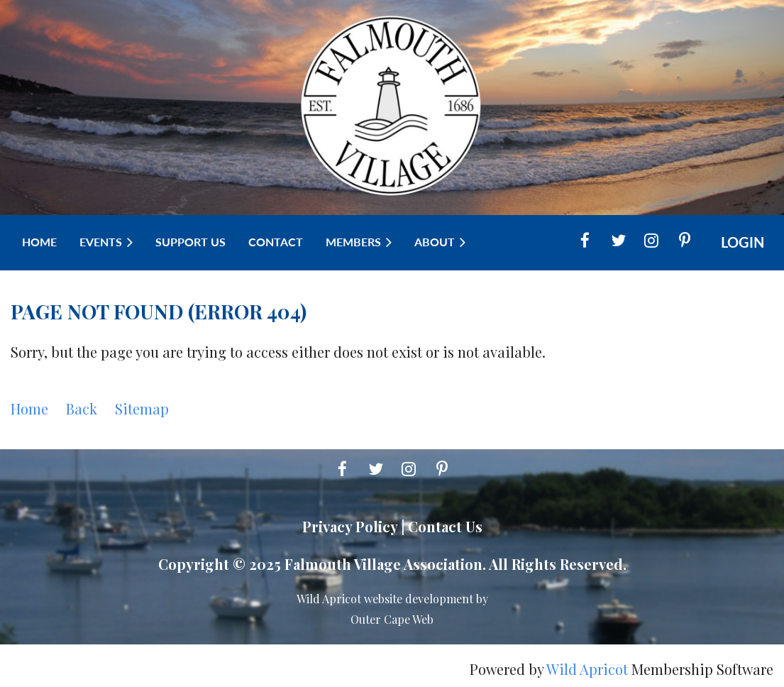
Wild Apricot (587, 669)
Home (29, 408)
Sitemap (142, 408)
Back (82, 408)
